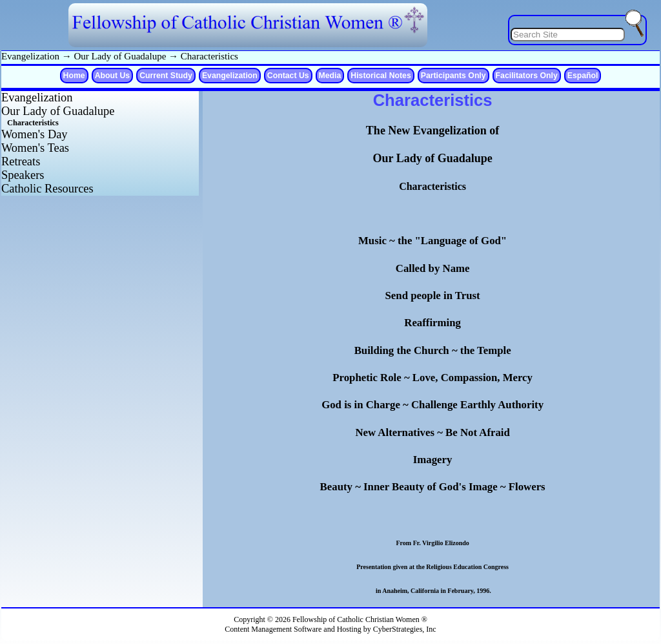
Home (74, 76)
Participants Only (453, 76)
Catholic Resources (47, 189)
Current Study (166, 76)
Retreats (21, 161)
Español (583, 76)
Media (330, 76)
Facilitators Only (527, 76)
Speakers (23, 175)
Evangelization (30, 56)
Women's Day (35, 134)
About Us (113, 76)
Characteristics (209, 56)
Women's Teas (35, 148)
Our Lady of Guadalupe (120, 56)
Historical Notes (381, 76)
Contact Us (288, 76)
